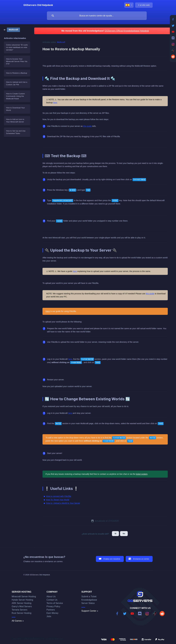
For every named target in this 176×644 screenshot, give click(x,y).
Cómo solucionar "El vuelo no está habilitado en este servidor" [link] (17, 47)
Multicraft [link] (61, 42)
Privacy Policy (53, 606)
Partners (51, 610)
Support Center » (90, 611)
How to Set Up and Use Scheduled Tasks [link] (16, 132)
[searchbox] (97, 16)
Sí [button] (115, 534)
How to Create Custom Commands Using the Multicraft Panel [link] (15, 96)
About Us (51, 597)
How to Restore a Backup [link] (17, 73)
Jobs (49, 616)
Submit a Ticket (89, 597)
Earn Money (52, 613)
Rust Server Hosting (22, 613)
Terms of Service (55, 603)
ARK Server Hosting (22, 603)
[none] (38, 5)
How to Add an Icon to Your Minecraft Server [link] (15, 121)
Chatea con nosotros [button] (112, 559)
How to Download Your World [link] (15, 109)
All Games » (18, 621)
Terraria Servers (20, 610)
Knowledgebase (89, 600)
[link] (12, 30)
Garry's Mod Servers (22, 606)
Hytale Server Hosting (22, 600)
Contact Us (52, 600)
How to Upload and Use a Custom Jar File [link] (17, 83)
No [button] (124, 534)
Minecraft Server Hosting (24, 597)
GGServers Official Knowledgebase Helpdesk (127, 31)
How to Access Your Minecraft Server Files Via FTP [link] (17, 61)
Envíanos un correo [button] (141, 559)
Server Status (88, 603)
